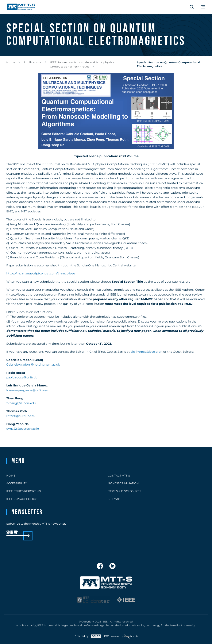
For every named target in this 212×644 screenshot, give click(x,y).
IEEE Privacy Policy (21, 499)
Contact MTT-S (119, 475)
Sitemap (114, 499)
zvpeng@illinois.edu (21, 403)
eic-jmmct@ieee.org (146, 352)
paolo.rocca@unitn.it (22, 377)
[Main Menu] (203, 7)
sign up (12, 533)
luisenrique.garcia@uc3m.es (27, 390)
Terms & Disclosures (124, 491)
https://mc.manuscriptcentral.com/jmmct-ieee (41, 273)
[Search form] (192, 7)
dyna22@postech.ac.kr (23, 429)
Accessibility (17, 483)
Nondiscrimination (123, 483)
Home (11, 62)
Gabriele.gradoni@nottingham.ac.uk (33, 365)
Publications (33, 62)
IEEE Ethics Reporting (24, 491)
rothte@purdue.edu (21, 416)
